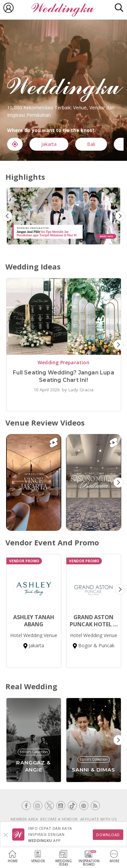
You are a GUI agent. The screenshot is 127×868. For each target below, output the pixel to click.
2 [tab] (65, 238)
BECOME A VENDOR (59, 819)
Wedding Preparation (63, 362)
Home (13, 857)
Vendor (38, 857)
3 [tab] (76, 238)
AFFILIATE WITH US (99, 819)
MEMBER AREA (24, 819)
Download (108, 835)
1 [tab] (55, 238)
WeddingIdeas (63, 858)
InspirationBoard (89, 858)
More (114, 857)
